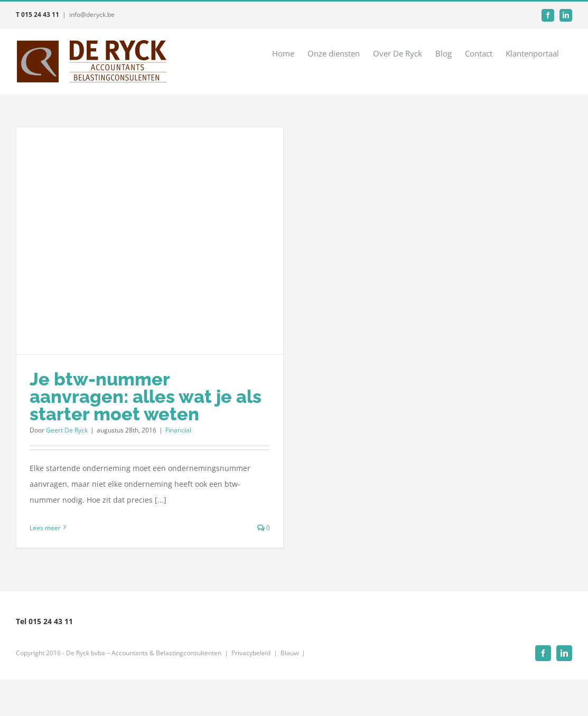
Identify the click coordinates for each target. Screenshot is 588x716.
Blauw (290, 653)
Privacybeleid (251, 653)
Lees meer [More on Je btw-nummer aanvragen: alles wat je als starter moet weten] (45, 528)
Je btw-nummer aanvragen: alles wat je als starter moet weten (146, 397)
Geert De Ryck (67, 430)
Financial (178, 430)
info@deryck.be (92, 15)
